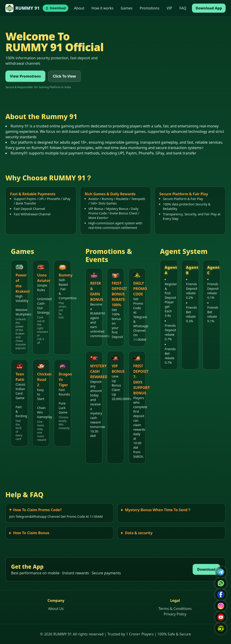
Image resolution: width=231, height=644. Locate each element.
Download (206, 569)
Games (127, 8)
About (79, 8)
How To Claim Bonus (31, 533)
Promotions (149, 8)
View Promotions (25, 76)
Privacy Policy (175, 614)
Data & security (139, 533)
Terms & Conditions (175, 609)
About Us (56, 609)
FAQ (183, 8)
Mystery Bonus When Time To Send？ (158, 510)
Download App (209, 8)
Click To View (64, 76)
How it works (103, 8)
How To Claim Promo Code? (37, 510)
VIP (170, 8)
